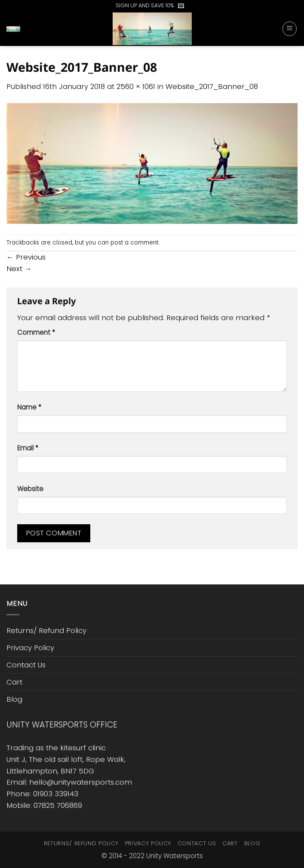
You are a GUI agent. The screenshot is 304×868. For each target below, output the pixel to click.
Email (28, 448)
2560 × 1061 (136, 86)
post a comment (134, 243)
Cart (14, 682)
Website (30, 489)
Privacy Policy (30, 648)
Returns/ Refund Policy (46, 630)
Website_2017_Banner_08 (212, 86)
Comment (36, 332)
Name (29, 407)
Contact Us (26, 665)
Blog (14, 699)
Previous (26, 257)
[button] (181, 6)
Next (19, 269)
